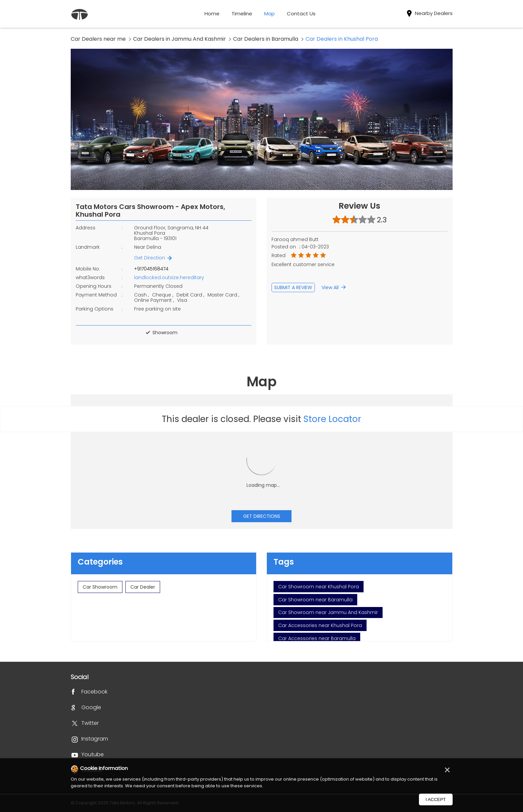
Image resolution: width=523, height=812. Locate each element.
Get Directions (262, 516)
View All (330, 287)
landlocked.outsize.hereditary (169, 277)
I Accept (436, 799)
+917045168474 (151, 269)
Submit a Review (293, 287)
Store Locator (332, 419)
